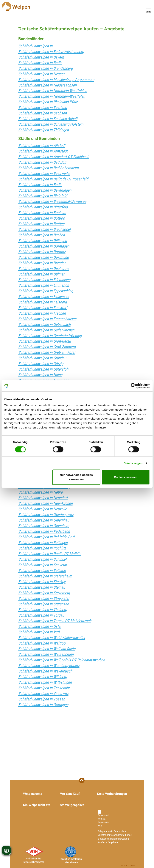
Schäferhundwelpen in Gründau (42, 358)
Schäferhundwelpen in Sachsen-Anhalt (48, 119)
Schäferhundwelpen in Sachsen (42, 113)
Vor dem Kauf (70, 794)
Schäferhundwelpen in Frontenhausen (47, 319)
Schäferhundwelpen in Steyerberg (44, 593)
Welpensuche (32, 794)
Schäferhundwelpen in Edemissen (44, 280)
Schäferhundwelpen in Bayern (41, 57)
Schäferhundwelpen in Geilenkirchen (46, 330)
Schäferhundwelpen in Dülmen (42, 274)
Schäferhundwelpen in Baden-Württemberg (51, 52)
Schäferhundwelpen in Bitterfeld (43, 207)
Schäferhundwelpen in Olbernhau (44, 520)
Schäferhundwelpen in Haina (40, 375)
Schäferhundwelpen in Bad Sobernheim (48, 168)
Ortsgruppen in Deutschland (112, 831)
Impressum (103, 822)
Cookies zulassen (126, 477)
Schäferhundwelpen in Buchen (42, 235)
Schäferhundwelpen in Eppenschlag (46, 291)
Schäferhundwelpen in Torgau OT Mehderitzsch (55, 621)
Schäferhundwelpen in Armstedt (43, 151)
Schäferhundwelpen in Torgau (41, 615)
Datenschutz (104, 815)
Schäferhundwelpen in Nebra (40, 492)
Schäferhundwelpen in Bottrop (42, 218)
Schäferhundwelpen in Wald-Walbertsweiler (52, 638)
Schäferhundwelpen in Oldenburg (44, 526)
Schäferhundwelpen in (35, 46)
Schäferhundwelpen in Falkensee (44, 297)
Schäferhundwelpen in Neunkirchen (45, 503)
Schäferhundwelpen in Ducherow (44, 269)
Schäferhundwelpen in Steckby (42, 582)
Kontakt (102, 819)
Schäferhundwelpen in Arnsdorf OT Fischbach (54, 157)
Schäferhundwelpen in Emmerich (44, 285)
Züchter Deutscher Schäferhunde (115, 835)
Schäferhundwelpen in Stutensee (44, 604)
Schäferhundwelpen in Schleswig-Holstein (51, 124)
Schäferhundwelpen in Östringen (43, 705)
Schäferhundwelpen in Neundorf (43, 498)
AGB (100, 826)
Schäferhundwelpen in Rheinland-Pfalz (48, 102)
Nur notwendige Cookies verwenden (76, 477)
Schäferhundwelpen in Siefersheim (45, 576)
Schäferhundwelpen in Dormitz (42, 252)
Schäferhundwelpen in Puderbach (44, 531)
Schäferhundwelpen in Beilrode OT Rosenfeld (53, 179)
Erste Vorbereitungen (112, 794)
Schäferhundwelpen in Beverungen (45, 190)
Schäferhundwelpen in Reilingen (43, 543)
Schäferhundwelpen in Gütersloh (43, 369)
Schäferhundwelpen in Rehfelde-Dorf (46, 537)
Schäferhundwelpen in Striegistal (44, 598)
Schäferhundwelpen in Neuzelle (43, 509)
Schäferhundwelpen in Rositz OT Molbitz (50, 554)
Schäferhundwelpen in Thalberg (43, 610)
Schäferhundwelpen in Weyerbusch (45, 671)
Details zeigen (133, 463)
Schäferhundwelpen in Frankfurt (43, 308)
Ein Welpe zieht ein (37, 805)
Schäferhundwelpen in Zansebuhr (44, 688)
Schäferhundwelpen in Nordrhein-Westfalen (52, 96)
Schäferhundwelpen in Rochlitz (42, 548)
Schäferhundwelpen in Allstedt (42, 146)
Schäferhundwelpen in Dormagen (44, 246)
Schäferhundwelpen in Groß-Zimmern (47, 347)
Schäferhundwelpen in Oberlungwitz (46, 515)
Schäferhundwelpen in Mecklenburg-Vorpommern (56, 80)
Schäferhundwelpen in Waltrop (42, 643)
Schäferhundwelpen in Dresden (42, 263)
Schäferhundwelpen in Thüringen (43, 130)
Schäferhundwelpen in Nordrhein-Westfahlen (53, 91)
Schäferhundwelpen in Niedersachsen (47, 85)
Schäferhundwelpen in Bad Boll (42, 162)
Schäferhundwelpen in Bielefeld (43, 196)
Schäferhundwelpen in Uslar (40, 626)
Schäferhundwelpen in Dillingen (43, 241)
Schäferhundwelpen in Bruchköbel (44, 229)
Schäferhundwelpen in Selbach (42, 571)
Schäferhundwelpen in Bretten (41, 224)
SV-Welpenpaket (72, 805)
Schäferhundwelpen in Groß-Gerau (45, 341)
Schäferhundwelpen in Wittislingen (45, 682)
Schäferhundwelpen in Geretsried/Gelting (50, 336)
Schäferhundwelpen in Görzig (41, 364)
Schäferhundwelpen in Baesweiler (44, 174)
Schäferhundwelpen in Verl (39, 632)
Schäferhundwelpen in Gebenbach (44, 324)
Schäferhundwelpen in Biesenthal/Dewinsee (52, 201)
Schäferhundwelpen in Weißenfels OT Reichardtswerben (62, 660)
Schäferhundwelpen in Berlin (40, 63)
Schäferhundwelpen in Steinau (42, 587)
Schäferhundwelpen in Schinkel (42, 559)
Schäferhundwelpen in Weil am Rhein (47, 649)
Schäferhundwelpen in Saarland (43, 108)
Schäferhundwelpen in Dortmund (43, 257)
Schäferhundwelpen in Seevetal (42, 565)
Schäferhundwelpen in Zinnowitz (43, 694)
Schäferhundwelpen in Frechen (42, 313)
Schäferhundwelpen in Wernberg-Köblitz (49, 666)
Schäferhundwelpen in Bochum (42, 213)
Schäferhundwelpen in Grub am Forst (47, 352)
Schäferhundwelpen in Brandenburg (45, 68)
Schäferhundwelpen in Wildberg (43, 677)
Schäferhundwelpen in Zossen (42, 699)
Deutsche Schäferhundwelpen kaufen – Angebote (113, 841)
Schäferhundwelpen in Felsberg (42, 302)
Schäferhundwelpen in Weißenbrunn (46, 654)
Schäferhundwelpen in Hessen (42, 74)
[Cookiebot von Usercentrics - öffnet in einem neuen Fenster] (133, 386)
